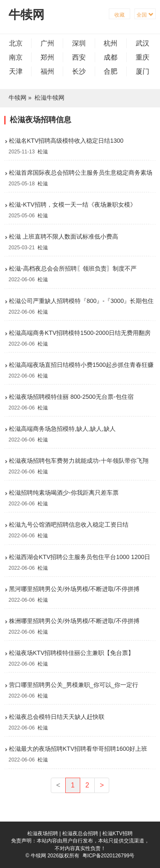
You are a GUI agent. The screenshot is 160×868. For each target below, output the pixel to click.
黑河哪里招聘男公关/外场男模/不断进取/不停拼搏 (74, 589)
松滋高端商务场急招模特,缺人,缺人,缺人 (62, 429)
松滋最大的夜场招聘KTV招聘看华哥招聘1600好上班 (78, 749)
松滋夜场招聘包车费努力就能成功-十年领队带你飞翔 (79, 461)
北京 (16, 43)
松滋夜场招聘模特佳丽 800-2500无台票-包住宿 (71, 397)
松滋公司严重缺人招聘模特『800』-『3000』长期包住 (81, 301)
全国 (145, 15)
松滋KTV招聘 (118, 833)
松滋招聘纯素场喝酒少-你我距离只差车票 (64, 493)
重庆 (143, 57)
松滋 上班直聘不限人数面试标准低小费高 (64, 236)
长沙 (79, 71)
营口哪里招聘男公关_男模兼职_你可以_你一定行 (74, 685)
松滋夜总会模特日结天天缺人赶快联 (57, 717)
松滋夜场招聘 (43, 833)
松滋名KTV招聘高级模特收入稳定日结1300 (66, 141)
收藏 (119, 15)
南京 (16, 57)
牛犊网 (26, 15)
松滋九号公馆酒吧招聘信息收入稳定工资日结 (69, 525)
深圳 (79, 43)
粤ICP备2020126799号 (109, 856)
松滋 (43, 152)
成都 (111, 57)
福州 (47, 71)
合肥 (111, 71)
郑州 (47, 57)
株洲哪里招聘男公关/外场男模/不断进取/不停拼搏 (74, 621)
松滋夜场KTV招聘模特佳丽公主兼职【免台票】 (71, 653)
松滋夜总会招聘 (80, 833)
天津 (16, 71)
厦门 (143, 71)
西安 (79, 57)
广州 (47, 43)
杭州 (111, 43)
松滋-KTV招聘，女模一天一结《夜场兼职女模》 (73, 205)
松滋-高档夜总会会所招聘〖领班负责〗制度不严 (73, 268)
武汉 (143, 43)
